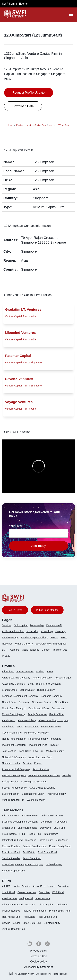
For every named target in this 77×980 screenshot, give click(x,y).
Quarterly (60, 631)
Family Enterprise (37, 714)
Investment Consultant (14, 745)
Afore (50, 672)
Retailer (67, 775)
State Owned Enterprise (42, 788)
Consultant (46, 822)
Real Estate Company (14, 775)
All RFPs (7, 886)
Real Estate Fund (47, 852)
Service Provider (11, 858)
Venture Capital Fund (14, 871)
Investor (54, 745)
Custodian (44, 892)
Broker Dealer (27, 690)
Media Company (55, 751)
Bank (31, 684)
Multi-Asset (62, 840)
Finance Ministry (27, 720)
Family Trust (9, 720)
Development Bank (39, 708)
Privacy (6, 656)
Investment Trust (38, 745)
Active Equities (30, 816)
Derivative (45, 828)
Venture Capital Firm (13, 800)
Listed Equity (46, 840)
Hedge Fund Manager (14, 739)
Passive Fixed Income (35, 846)
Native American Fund (40, 757)
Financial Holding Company (53, 720)
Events (54, 638)
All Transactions (11, 816)
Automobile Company (14, 684)
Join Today (38, 546)
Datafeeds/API (54, 625)
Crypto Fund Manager (14, 708)
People (38, 763)
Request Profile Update (29, 93)
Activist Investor (25, 672)
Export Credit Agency (14, 714)
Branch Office (9, 690)
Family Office (56, 714)
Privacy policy (38, 951)
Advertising (33, 631)
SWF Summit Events (15, 4)
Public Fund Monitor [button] (47, 610)
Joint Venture (9, 751)
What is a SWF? (24, 644)
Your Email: (16, 526)
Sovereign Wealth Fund (34, 782)
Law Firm (38, 751)
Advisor (40, 672)
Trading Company (56, 794)
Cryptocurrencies (27, 892)
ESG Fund (59, 828)
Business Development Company (20, 696)
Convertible (61, 822)
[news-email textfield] (38, 533)
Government (32, 727)
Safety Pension (10, 782)
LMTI (5, 650)
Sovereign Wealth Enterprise (51, 644)
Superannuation (11, 794)
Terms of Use (60, 650)
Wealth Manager (36, 800)
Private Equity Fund (60, 846)
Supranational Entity (33, 794)
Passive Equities (11, 846)
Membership (37, 625)
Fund (20, 727)
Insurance (56, 739)
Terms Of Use (39, 956)
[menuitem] (8, 627)
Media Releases (30, 650)
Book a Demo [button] (15, 610)
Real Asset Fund (11, 852)
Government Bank (51, 727)
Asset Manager (63, 678)
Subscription (21, 625)
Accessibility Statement (38, 967)
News (64, 638)
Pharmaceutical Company (16, 769)
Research (7, 644)
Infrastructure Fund (12, 840)
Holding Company (38, 739)
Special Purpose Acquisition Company (23, 864)
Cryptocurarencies (27, 828)
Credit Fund (8, 828)
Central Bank (9, 702)
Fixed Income (9, 834)
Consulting (47, 631)
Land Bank (25, 751)
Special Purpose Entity (14, 788)
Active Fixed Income (52, 816)
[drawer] (71, 14)
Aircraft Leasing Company (16, 678)
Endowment (58, 708)
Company (24, 702)
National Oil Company (14, 757)
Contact (46, 650)
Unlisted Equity (54, 864)
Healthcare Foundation (37, 733)
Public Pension (41, 769)
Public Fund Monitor (13, 631)
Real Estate (29, 852)
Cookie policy (38, 962)
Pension (27, 763)
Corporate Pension (42, 702)
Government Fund (12, 733)
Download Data (23, 106)
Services (7, 625)
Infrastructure (51, 834)
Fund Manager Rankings (34, 638)
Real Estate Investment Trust (44, 775)
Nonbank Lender (11, 763)
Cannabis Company (51, 696)
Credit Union (62, 702)
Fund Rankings (10, 638)
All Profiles (8, 672)
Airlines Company (42, 678)
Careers (15, 650)
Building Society (46, 690)
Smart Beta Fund (32, 858)
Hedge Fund (34, 834)
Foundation (8, 727)
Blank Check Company (49, 684)
